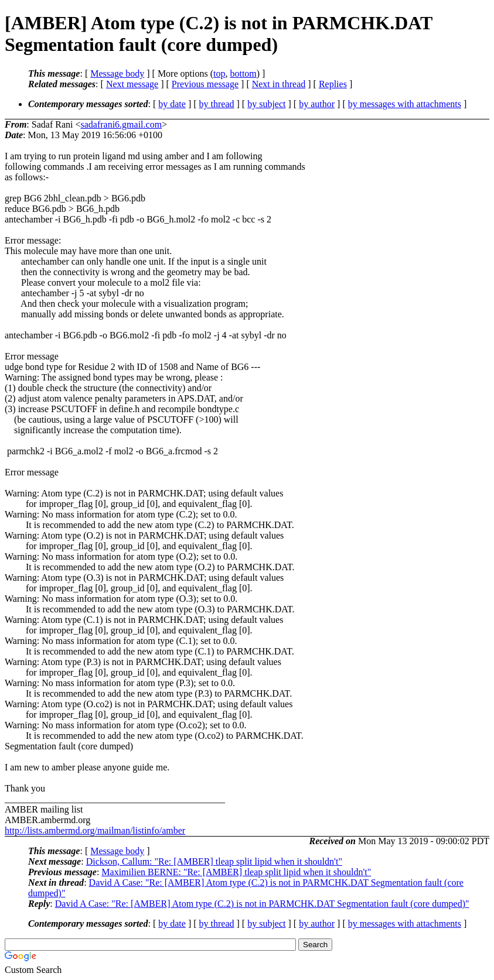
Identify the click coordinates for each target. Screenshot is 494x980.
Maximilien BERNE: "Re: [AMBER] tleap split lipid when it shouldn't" (236, 872)
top (219, 73)
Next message (132, 84)
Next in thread (279, 84)
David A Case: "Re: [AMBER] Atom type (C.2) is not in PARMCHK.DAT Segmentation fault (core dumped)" (262, 904)
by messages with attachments (405, 104)
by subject (266, 104)
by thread (217, 104)
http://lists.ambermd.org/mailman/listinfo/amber (95, 830)
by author (317, 104)
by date (172, 104)
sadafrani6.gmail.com (121, 124)
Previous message (205, 84)
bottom (243, 73)
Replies (333, 84)
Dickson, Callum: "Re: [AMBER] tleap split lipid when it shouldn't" (214, 861)
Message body (117, 73)
